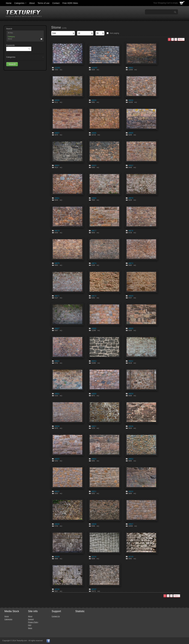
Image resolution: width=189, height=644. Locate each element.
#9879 (131, 198)
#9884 (57, 165)
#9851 (94, 491)
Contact (56, 3)
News (30, 628)
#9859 (131, 394)
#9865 (131, 328)
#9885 (131, 133)
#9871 (57, 296)
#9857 (94, 426)
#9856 (131, 426)
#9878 (57, 231)
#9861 (57, 394)
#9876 (131, 231)
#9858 (57, 426)
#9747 (94, 589)
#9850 (131, 491)
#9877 (94, 231)
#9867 (57, 328)
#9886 (94, 133)
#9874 (94, 263)
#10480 (94, 68)
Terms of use (44, 3)
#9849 (57, 524)
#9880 (94, 198)
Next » (181, 39)
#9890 (57, 100)
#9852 (57, 491)
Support (31, 619)
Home (9, 3)
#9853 (131, 459)
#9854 (94, 459)
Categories (21, 3)
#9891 (131, 68)
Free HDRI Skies (70, 3)
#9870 (94, 296)
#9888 (131, 100)
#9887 (57, 133)
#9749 (131, 557)
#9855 (57, 459)
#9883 (94, 165)
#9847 (131, 524)
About (32, 3)
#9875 (57, 263)
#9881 (57, 198)
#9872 (131, 263)
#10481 (57, 68)
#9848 (94, 524)
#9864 (57, 361)
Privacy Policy (33, 622)
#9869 (131, 296)
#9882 (131, 165)
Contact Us (56, 616)
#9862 (131, 361)
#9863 (94, 361)
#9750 (94, 557)
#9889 (94, 100)
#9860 (94, 394)
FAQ (30, 625)
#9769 (57, 557)
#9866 (94, 328)
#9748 (57, 589)
